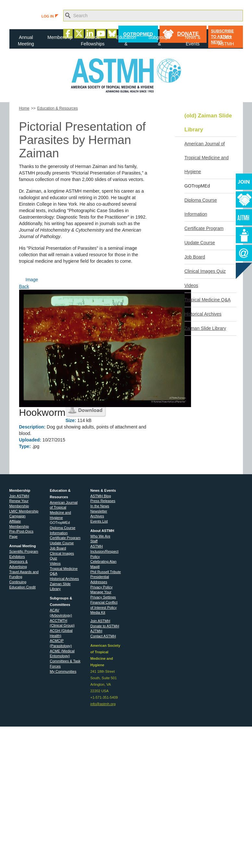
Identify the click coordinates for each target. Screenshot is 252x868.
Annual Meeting (26, 41)
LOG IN (50, 16)
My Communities (63, 671)
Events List (99, 521)
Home (24, 108)
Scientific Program (24, 551)
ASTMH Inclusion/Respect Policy (105, 551)
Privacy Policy (102, 587)
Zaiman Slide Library (205, 328)
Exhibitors (17, 557)
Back (24, 286)
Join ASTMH (19, 496)
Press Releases (103, 501)
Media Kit (98, 612)
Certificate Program (204, 228)
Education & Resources (126, 42)
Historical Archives (203, 314)
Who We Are (101, 536)
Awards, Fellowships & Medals (93, 42)
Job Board (195, 257)
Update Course (200, 243)
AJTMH (96, 631)
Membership (60, 37)
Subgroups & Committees (160, 42)
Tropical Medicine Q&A (208, 300)
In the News (100, 506)
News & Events (193, 41)
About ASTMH (226, 41)
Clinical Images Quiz (205, 271)
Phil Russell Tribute (106, 572)
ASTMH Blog (101, 496)
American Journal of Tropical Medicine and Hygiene (207, 158)
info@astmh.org (103, 704)
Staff (94, 541)
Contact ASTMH (103, 636)
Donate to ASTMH (105, 626)
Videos (192, 285)
